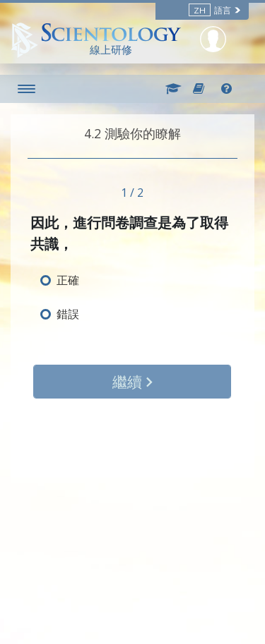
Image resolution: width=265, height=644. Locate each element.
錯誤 (68, 314)
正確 (68, 280)
